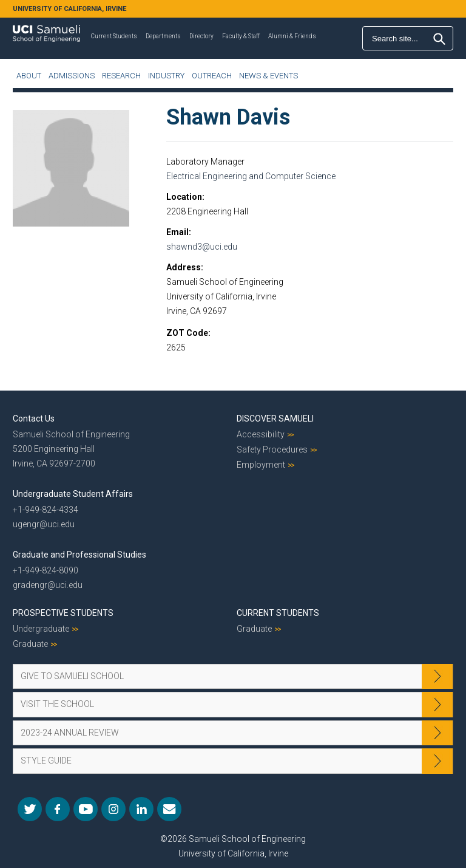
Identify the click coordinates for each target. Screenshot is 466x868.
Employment (261, 465)
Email (177, 232)
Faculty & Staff (241, 36)
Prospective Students (63, 613)
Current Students (114, 36)
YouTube (86, 809)
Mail (169, 809)
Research (121, 76)
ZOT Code (187, 333)
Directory (201, 36)
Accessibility (261, 434)
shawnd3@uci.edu (202, 247)
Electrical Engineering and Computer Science (251, 176)
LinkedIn (141, 809)
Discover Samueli (275, 419)
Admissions (72, 76)
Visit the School (57, 704)
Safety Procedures (272, 449)
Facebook (58, 809)
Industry (166, 76)
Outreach (212, 76)
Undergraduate (41, 629)
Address (184, 267)
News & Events (268, 76)
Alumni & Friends (292, 36)
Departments (163, 36)
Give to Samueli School (72, 676)
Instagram (113, 809)
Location (184, 197)
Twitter (30, 809)
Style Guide (46, 760)
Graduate (30, 644)
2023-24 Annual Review (70, 733)
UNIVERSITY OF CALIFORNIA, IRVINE (69, 9)
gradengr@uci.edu (48, 585)
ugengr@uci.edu (44, 524)
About (29, 76)
